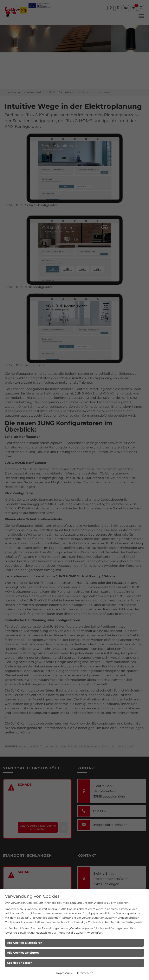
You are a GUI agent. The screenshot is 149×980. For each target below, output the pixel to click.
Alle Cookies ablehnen (23, 953)
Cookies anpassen (20, 963)
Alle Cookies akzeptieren (25, 943)
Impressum (64, 973)
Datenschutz (84, 973)
